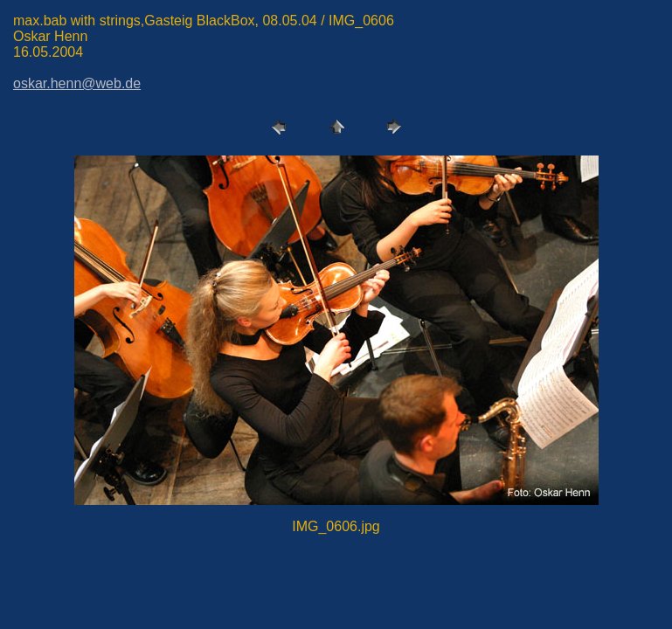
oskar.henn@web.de (77, 83)
